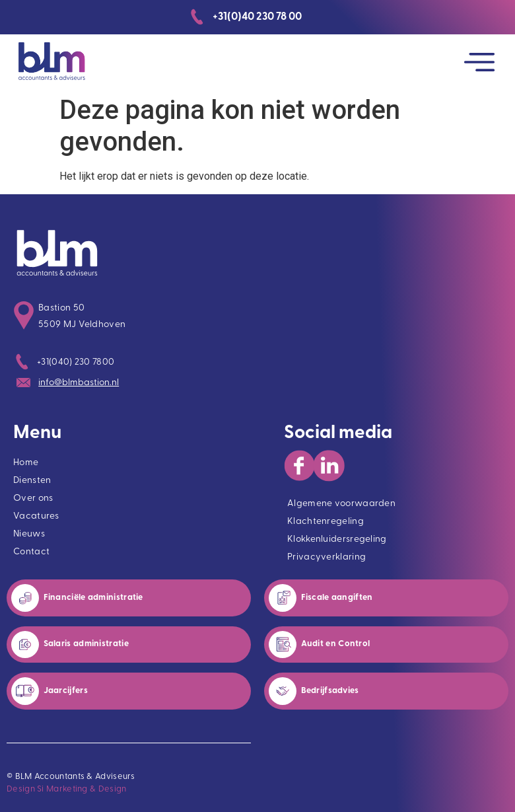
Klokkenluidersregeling (337, 539)
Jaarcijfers (66, 691)
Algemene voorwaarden (341, 504)
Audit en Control (337, 644)
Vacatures (36, 516)
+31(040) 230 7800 (76, 362)
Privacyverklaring (326, 557)
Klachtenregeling (326, 522)
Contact (31, 552)
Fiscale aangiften (337, 598)
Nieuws (29, 534)
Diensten (32, 481)
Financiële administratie (95, 598)
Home (26, 463)
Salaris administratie (87, 644)
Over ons (33, 498)
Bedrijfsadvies (330, 691)
